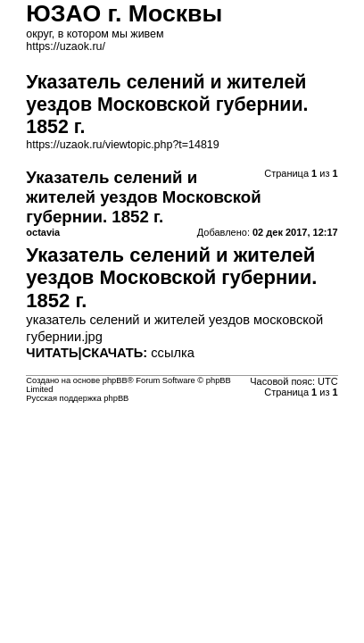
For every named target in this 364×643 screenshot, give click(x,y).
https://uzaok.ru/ (66, 46)
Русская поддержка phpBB (77, 398)
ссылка (173, 353)
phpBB (115, 380)
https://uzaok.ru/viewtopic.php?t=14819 (122, 145)
